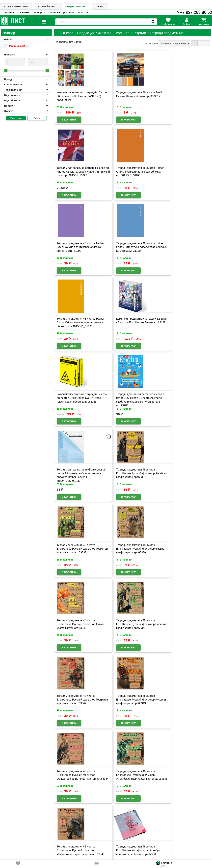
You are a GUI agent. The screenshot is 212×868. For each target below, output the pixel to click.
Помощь (37, 12)
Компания (8, 12)
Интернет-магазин (75, 6)
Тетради (139, 33)
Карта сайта (48, 819)
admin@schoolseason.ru (118, 842)
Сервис (100, 6)
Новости (83, 12)
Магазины (23, 12)
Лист (6, 842)
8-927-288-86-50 (197, 840)
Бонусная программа (62, 12)
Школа (68, 33)
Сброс (37, 118)
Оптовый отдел (46, 6)
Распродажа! (15, 46)
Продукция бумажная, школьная (103, 33)
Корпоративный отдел (16, 6)
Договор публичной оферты (45, 842)
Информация (12, 819)
